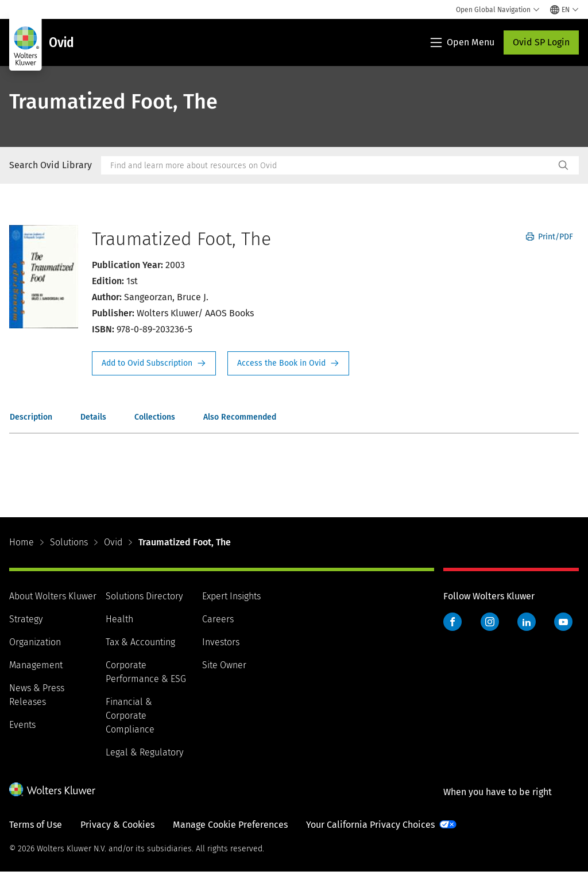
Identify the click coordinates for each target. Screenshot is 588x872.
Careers (218, 619)
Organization (35, 642)
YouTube (563, 622)
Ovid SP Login (541, 42)
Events (22, 725)
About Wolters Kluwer (53, 596)
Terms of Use (36, 825)
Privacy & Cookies (117, 825)
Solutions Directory (144, 596)
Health (119, 619)
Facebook (452, 622)
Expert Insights (231, 596)
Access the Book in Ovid (288, 363)
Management (36, 665)
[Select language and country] (564, 10)
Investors (221, 642)
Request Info (154, 363)
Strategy (26, 619)
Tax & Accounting (140, 642)
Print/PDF (550, 237)
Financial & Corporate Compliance (130, 716)
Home (22, 542)
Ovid (113, 542)
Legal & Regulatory (144, 752)
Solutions (69, 542)
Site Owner (224, 665)
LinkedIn (527, 622)
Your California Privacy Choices (370, 825)
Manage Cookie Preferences (230, 825)
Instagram (490, 622)
